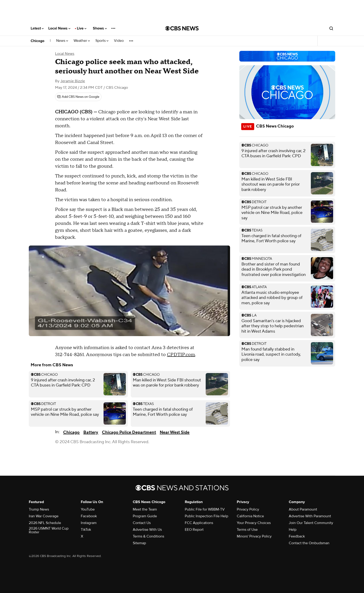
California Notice (250, 516)
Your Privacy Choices (254, 523)
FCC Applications (199, 523)
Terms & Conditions (148, 536)
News (62, 41)
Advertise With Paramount (310, 516)
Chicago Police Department (129, 432)
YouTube (88, 509)
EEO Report (194, 530)
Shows (100, 28)
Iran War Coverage (44, 516)
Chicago (37, 41)
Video (119, 41)
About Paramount (303, 509)
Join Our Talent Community (311, 523)
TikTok (86, 530)
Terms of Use (247, 530)
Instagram (89, 523)
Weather (82, 41)
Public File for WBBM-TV (205, 509)
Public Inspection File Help (206, 516)
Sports (102, 41)
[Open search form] (331, 28)
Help (293, 530)
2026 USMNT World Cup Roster (49, 530)
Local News (59, 28)
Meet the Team (145, 509)
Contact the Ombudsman (309, 543)
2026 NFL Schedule (45, 523)
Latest (37, 28)
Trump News (39, 509)
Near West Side (175, 432)
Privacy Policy (248, 509)
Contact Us (142, 523)
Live (82, 28)
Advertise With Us (147, 530)
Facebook (89, 516)
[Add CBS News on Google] (78, 97)
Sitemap (139, 543)
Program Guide (145, 516)
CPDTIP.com (181, 355)
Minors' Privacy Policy (254, 536)
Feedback (297, 536)
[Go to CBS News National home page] (182, 28)
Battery (91, 432)
